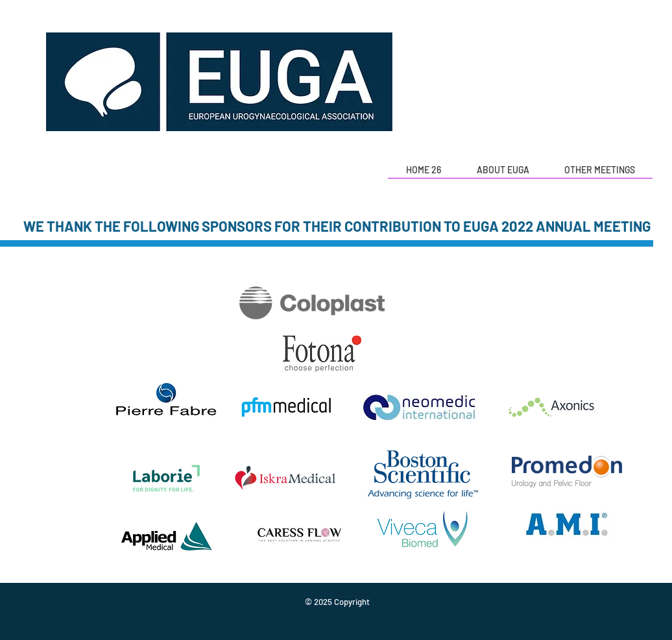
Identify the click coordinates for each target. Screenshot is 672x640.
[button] (503, 174)
